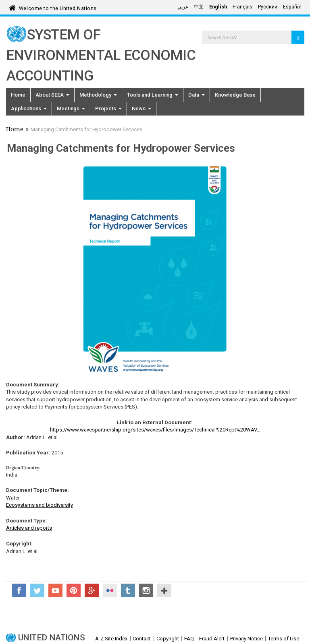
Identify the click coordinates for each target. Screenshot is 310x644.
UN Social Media (164, 590)
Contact (142, 639)
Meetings (71, 108)
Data (197, 95)
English (218, 7)
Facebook (19, 590)
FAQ (189, 639)
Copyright (168, 639)
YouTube (55, 590)
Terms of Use (284, 639)
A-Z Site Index (111, 639)
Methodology (98, 95)
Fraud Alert (212, 639)
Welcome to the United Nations (58, 7)
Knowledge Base (235, 95)
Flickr (110, 590)
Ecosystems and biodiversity (40, 505)
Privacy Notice (247, 639)
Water (13, 498)
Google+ (92, 590)
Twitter (37, 590)
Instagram (146, 590)
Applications (29, 108)
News (141, 108)
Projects (108, 108)
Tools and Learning (153, 95)
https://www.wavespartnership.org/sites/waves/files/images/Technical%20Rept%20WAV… (155, 430)
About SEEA (52, 95)
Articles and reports (29, 528)
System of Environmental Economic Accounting (101, 55)
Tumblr (128, 590)
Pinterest (74, 590)
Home (18, 95)
